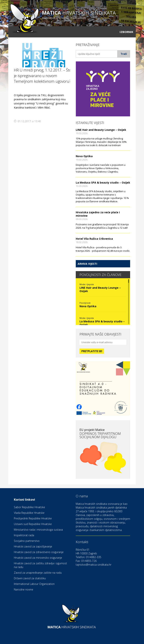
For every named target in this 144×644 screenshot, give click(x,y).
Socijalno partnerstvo (27, 541)
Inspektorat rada (24, 535)
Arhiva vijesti (87, 264)
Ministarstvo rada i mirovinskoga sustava (38, 530)
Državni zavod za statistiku (30, 578)
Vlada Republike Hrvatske (29, 513)
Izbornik (126, 32)
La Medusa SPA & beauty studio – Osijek (103, 183)
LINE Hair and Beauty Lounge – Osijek (101, 130)
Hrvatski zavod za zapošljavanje (33, 546)
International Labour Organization (34, 584)
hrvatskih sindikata (79, 15)
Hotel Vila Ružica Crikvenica (94, 239)
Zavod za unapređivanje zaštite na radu (38, 573)
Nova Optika (84, 156)
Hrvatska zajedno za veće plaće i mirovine (98, 214)
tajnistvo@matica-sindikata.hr (94, 565)
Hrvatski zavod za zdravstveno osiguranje (39, 552)
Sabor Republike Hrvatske (29, 507)
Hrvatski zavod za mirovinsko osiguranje (38, 558)
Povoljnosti (85, 303)
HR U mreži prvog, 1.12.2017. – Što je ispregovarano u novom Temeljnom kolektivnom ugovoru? (43, 76)
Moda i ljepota (87, 284)
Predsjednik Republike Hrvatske (33, 518)
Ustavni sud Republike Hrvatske (33, 524)
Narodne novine (24, 589)
